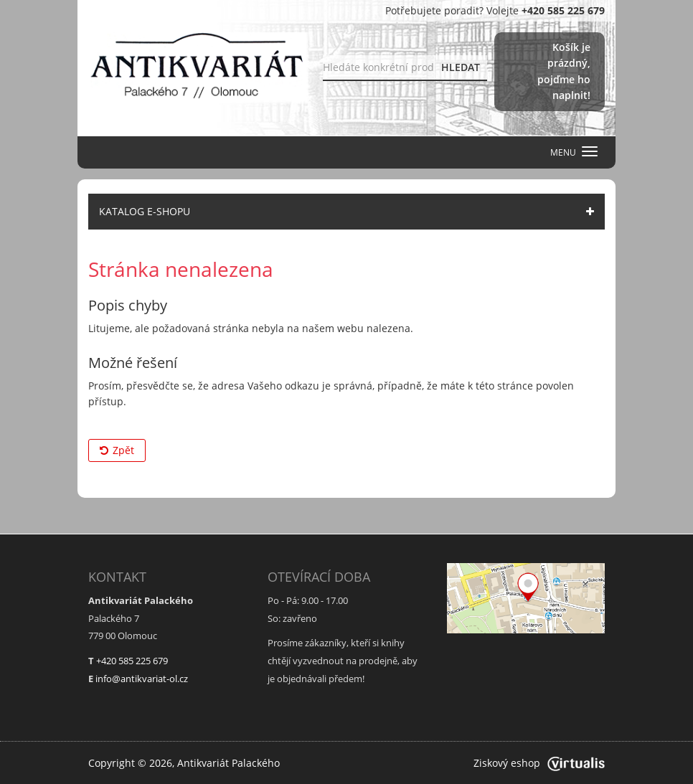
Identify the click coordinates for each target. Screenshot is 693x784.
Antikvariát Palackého (228, 763)
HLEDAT (461, 67)
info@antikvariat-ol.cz (142, 679)
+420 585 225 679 (132, 661)
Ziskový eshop (539, 763)
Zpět (117, 450)
